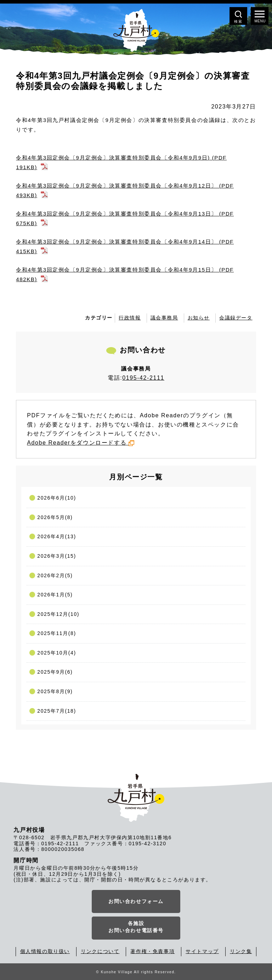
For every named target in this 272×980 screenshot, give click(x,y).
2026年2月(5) (55, 575)
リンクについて (100, 951)
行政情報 (130, 318)
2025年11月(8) (56, 633)
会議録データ (236, 318)
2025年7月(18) (56, 711)
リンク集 (241, 951)
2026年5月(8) (55, 517)
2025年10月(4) (56, 653)
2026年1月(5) (55, 595)
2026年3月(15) (56, 556)
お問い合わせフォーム (136, 901)
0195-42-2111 (143, 378)
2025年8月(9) (55, 691)
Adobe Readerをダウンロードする (81, 443)
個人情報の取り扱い (45, 951)
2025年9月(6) (55, 672)
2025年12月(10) (58, 614)
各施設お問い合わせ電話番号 (136, 927)
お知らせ (199, 318)
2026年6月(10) (56, 498)
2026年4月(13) (56, 536)
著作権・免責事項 (152, 951)
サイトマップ (202, 951)
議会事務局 (164, 318)
